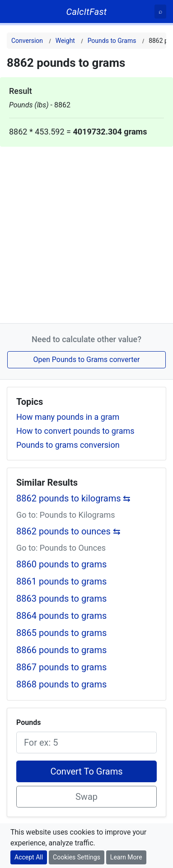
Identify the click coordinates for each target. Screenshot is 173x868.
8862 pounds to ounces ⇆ (68, 531)
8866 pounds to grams (61, 650)
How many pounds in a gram (68, 417)
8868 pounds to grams (61, 684)
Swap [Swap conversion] (86, 797)
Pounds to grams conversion (68, 445)
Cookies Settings (77, 857)
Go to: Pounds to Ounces (61, 548)
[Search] (160, 12)
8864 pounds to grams (61, 616)
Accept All (29, 857)
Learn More (126, 857)
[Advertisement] (86, 233)
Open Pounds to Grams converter (87, 360)
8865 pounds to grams (61, 633)
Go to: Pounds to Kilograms (66, 515)
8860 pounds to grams (61, 564)
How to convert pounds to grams (75, 431)
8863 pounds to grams (61, 599)
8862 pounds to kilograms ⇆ (74, 498)
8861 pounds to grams (61, 581)
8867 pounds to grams (61, 667)
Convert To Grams (86, 771)
